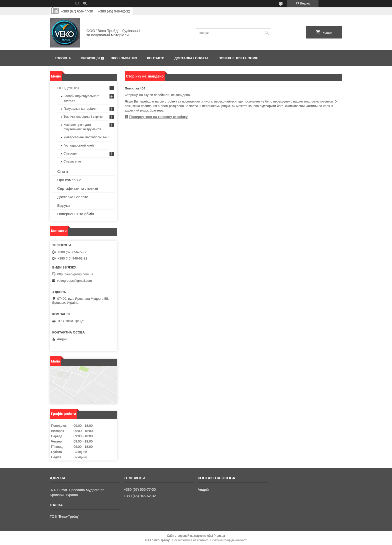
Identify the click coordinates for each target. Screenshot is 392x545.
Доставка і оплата (191, 58)
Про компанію (124, 58)
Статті (63, 171)
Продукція (90, 58)
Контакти (156, 58)
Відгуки (63, 205)
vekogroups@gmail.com (74, 281)
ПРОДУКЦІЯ (68, 88)
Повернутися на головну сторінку (158, 117)
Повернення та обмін (238, 58)
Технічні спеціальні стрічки (83, 117)
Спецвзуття (72, 161)
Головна (63, 58)
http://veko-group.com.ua (75, 274)
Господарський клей (79, 145)
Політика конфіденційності (229, 540)
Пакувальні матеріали (80, 109)
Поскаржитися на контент (190, 540)
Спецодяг (71, 153)
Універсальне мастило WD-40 (86, 137)
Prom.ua (219, 536)
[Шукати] (267, 33)
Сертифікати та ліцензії (78, 188)
